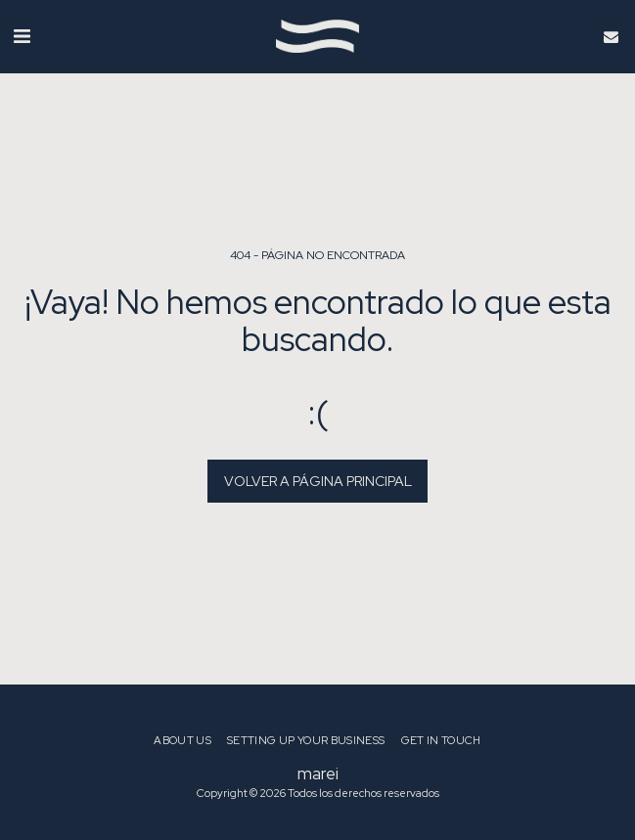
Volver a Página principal (318, 481)
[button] (22, 36)
